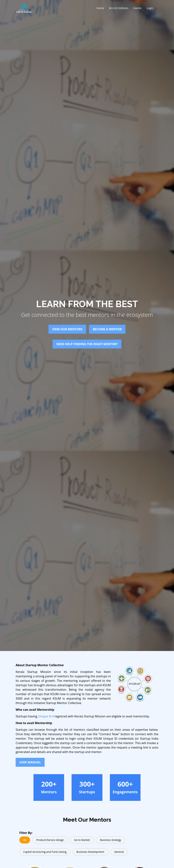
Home (100, 8)
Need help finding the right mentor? (87, 344)
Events (137, 8)
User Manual (30, 762)
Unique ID (45, 716)
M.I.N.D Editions (119, 8)
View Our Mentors (67, 329)
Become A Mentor (107, 329)
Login (150, 8)
